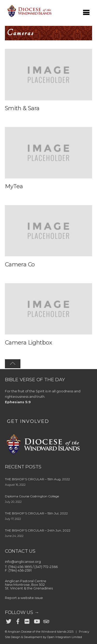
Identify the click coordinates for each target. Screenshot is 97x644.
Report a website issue (24, 598)
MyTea (14, 186)
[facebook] (18, 620)
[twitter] (9, 620)
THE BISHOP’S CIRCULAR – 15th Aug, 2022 (37, 479)
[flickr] (27, 620)
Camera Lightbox (29, 343)
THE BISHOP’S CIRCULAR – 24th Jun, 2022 (38, 530)
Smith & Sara (22, 108)
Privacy (84, 632)
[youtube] (36, 620)
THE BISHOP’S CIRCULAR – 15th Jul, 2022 (36, 513)
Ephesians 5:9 (18, 402)
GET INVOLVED (28, 421)
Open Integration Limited (65, 637)
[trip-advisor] (46, 620)
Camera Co (20, 264)
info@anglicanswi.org (23, 561)
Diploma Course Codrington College (32, 496)
